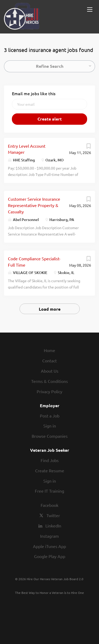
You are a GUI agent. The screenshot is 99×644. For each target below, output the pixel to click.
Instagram (49, 536)
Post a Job (50, 416)
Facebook (49, 505)
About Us (50, 371)
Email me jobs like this (34, 93)
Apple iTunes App (49, 546)
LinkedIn (53, 526)
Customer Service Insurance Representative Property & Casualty (34, 205)
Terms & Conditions (49, 381)
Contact (49, 361)
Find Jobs (50, 460)
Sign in (50, 426)
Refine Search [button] (50, 66)
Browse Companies (50, 436)
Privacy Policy (49, 391)
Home (49, 350)
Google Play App (50, 556)
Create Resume (50, 470)
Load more (50, 309)
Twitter (53, 515)
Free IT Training (49, 491)
